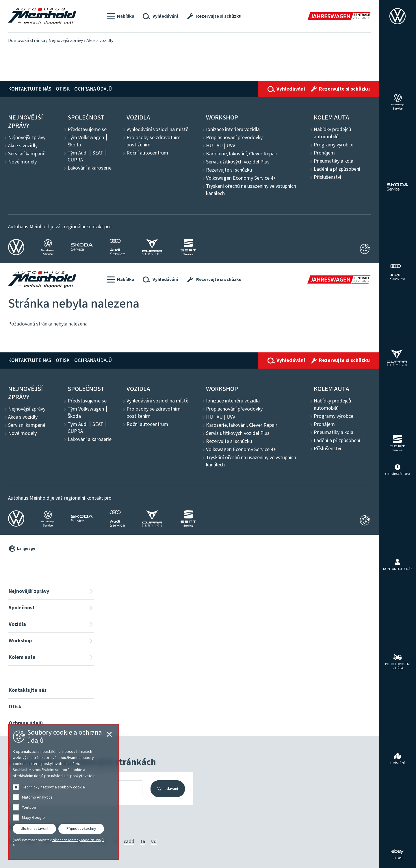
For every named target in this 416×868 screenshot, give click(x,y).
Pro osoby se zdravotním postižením (154, 141)
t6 (143, 842)
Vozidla (138, 117)
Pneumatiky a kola (334, 161)
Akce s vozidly (23, 146)
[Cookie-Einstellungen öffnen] (365, 520)
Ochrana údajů (93, 89)
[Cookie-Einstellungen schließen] (365, 249)
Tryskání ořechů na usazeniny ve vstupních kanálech (251, 190)
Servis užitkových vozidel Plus (238, 162)
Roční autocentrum (147, 153)
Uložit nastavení (35, 829)
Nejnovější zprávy (66, 41)
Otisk (63, 89)
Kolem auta (331, 117)
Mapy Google (33, 818)
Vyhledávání (168, 789)
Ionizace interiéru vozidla (233, 130)
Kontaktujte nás (30, 89)
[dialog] (64, 792)
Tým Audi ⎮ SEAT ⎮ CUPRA (87, 157)
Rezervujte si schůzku (229, 170)
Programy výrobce (334, 145)
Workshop (222, 117)
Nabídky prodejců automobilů (332, 133)
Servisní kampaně (27, 154)
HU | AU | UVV (221, 146)
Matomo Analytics (37, 797)
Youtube (29, 808)
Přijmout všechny (81, 829)
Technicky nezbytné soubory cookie (53, 787)
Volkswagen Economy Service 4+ (241, 178)
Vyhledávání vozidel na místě (157, 130)
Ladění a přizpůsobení (337, 169)
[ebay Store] (398, 854)
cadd (129, 842)
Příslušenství (327, 177)
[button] (121, 16)
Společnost (86, 117)
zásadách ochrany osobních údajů (78, 840)
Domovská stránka (27, 41)
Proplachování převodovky (234, 138)
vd (154, 842)
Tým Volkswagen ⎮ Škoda (88, 141)
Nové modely (22, 162)
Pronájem (324, 153)
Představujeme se (87, 130)
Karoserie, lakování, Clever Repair (242, 154)
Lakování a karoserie (90, 168)
